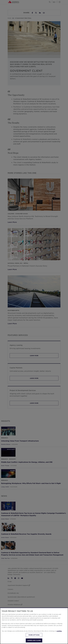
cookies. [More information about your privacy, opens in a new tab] (59, 631)
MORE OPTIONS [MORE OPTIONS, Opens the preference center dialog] (34, 635)
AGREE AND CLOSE (34, 640)
